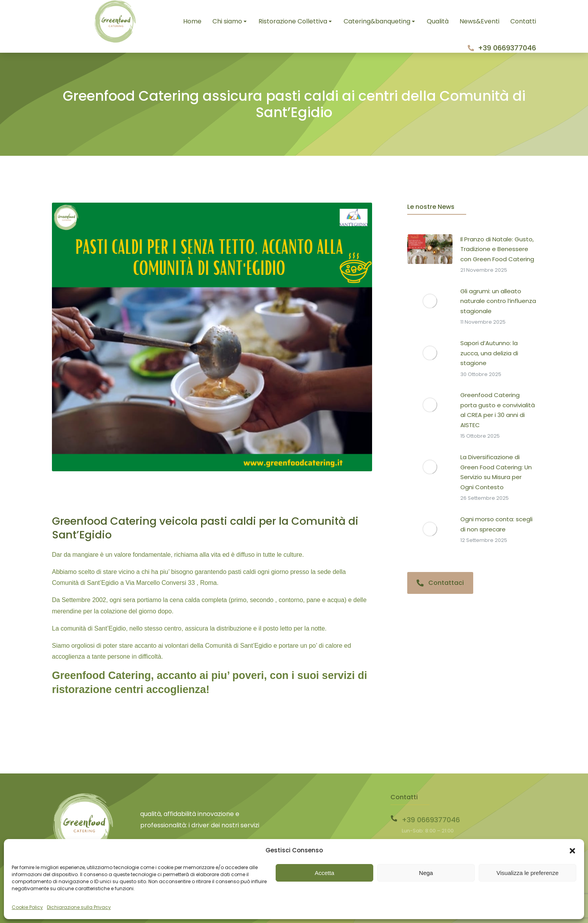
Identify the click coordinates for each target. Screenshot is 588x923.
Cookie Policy (27, 907)
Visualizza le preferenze (528, 873)
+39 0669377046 (507, 48)
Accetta (324, 873)
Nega (426, 873)
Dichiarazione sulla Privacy (79, 907)
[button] (572, 851)
